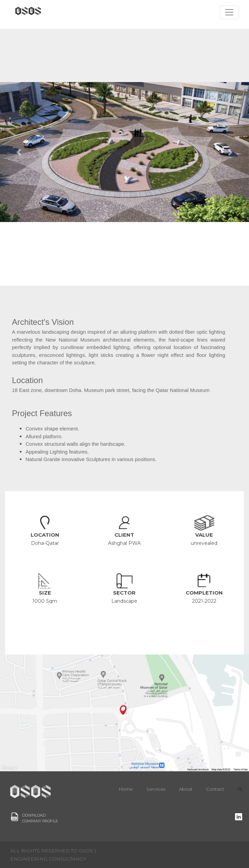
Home (126, 789)
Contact (215, 789)
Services (156, 789)
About (186, 789)
